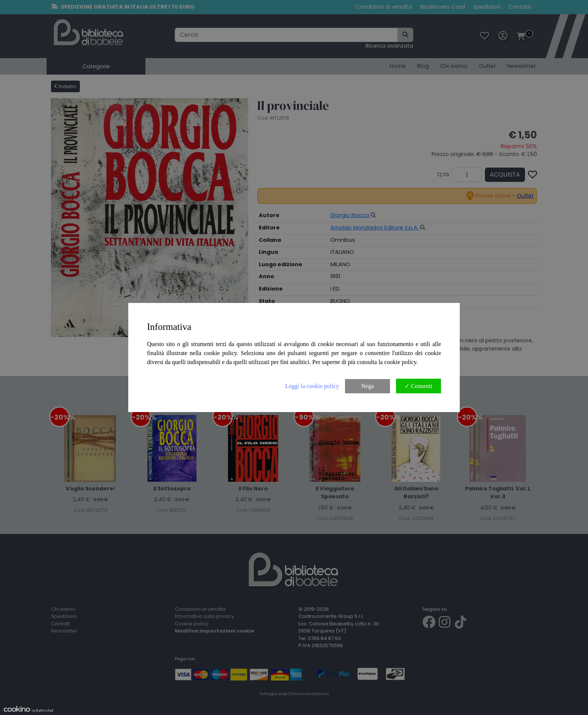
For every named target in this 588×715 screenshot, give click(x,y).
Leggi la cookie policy (312, 386)
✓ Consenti (418, 386)
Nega (367, 386)
